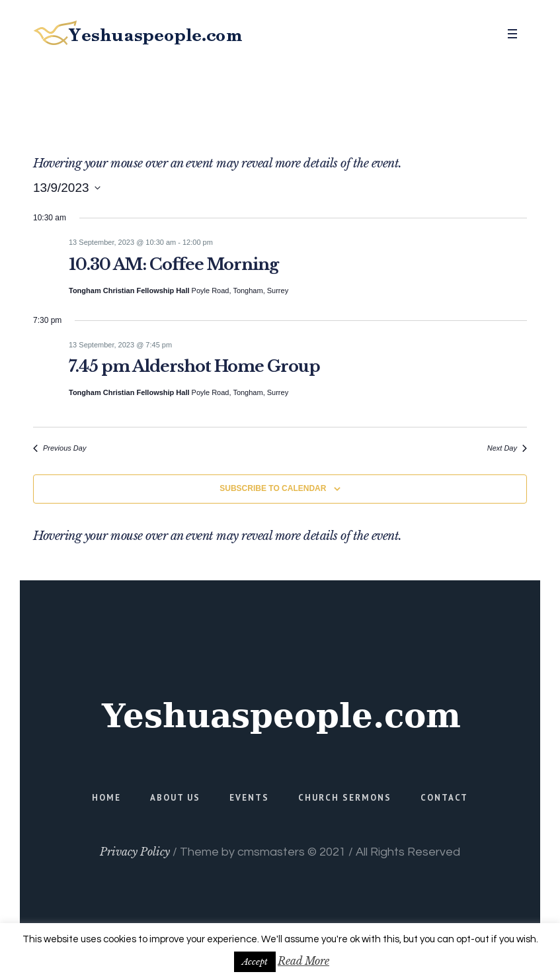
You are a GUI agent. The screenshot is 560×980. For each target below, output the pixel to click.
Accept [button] (255, 962)
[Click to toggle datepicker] (67, 188)
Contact (444, 798)
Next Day (507, 448)
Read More (303, 961)
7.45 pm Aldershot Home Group (194, 366)
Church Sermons (345, 798)
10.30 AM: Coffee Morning (174, 264)
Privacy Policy (135, 852)
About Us (175, 798)
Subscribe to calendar (273, 488)
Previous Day (60, 448)
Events (249, 798)
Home (106, 798)
